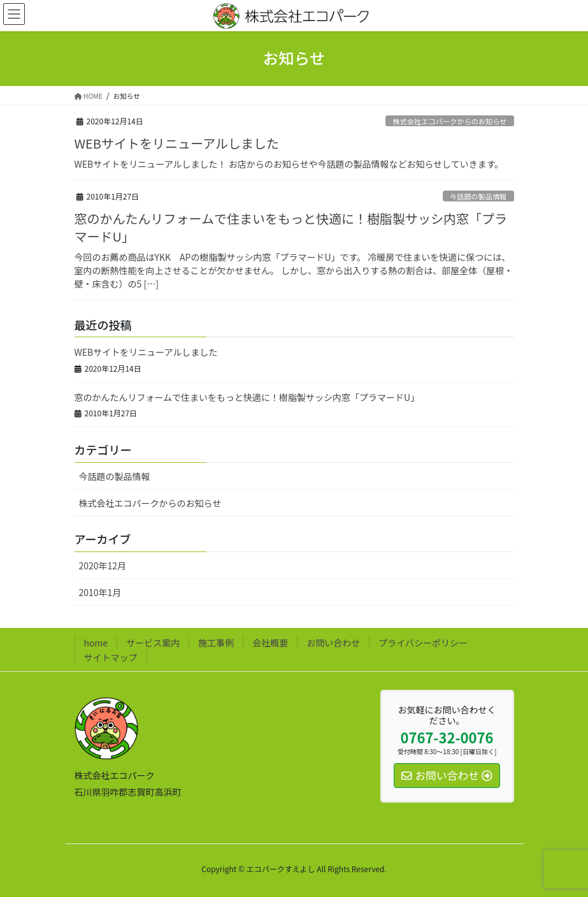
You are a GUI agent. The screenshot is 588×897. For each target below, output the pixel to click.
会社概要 (270, 643)
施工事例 (216, 643)
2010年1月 (100, 592)
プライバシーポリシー (423, 643)
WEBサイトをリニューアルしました (177, 143)
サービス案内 (153, 643)
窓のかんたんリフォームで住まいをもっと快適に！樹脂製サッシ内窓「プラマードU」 (291, 227)
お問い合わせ (333, 643)
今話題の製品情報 (478, 196)
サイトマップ (111, 657)
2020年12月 (103, 565)
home (96, 643)
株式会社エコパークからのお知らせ (450, 121)
